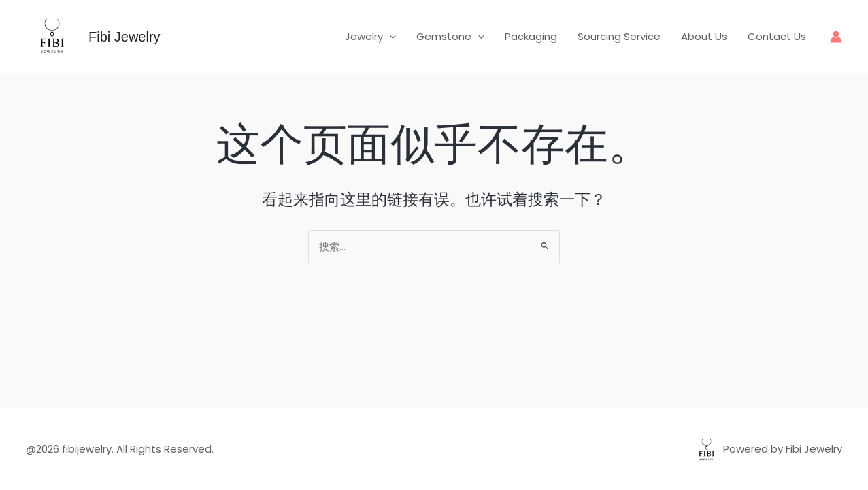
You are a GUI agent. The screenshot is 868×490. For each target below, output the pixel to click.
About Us (704, 36)
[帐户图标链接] (836, 37)
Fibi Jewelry (124, 37)
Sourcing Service (619, 36)
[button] (389, 37)
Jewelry (370, 37)
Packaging (531, 36)
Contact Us (777, 36)
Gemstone (450, 37)
